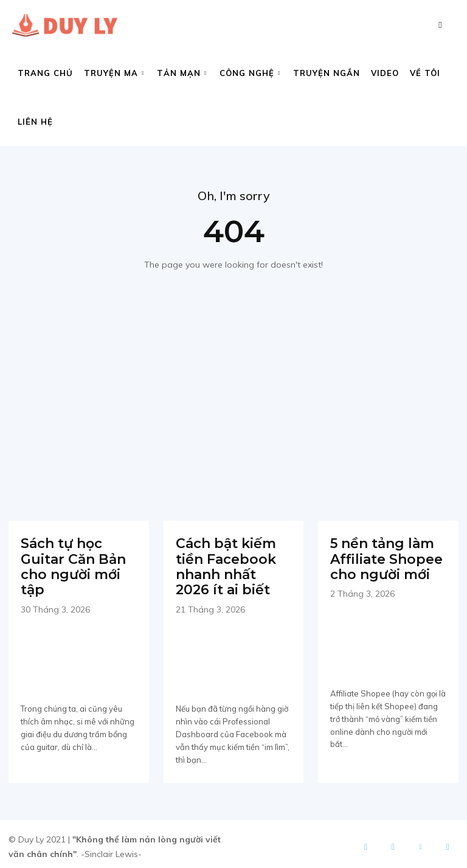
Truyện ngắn (327, 73)
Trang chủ (45, 73)
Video (385, 73)
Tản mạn (182, 73)
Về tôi (425, 73)
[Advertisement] (233, 393)
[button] (440, 25)
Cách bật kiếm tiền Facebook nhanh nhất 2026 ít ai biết (231, 564)
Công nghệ (250, 73)
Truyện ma (114, 73)
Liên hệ (35, 122)
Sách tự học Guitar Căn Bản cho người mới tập (69, 564)
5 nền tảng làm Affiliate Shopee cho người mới (382, 557)
